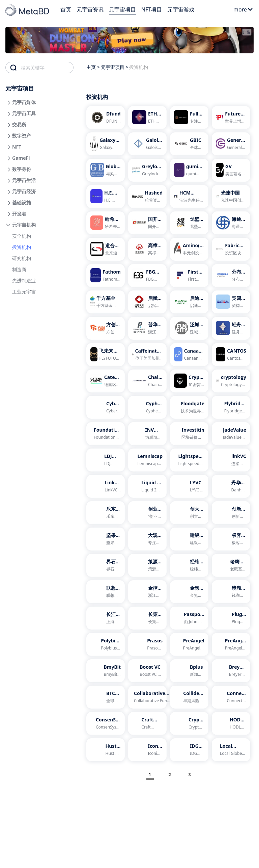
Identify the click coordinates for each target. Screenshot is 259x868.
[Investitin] (189, 434)
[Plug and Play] (231, 618)
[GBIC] (189, 144)
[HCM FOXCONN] (189, 197)
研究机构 (22, 258)
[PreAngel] (189, 644)
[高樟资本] (147, 249)
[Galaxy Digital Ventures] (106, 144)
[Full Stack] (189, 118)
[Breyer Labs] (231, 671)
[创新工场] (231, 513)
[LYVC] (189, 486)
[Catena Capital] (106, 381)
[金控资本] (147, 592)
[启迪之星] (189, 302)
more (243, 9)
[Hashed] (147, 197)
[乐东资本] (106, 513)
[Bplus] (189, 671)
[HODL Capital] (231, 723)
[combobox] (47, 68)
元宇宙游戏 (181, 9)
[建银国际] (189, 539)
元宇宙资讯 (90, 9)
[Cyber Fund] (106, 407)
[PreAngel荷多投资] (231, 644)
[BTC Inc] (106, 697)
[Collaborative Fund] (147, 697)
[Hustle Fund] (106, 750)
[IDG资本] (189, 750)
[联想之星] (106, 592)
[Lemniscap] (147, 460)
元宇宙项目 (122, 9)
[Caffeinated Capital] (147, 355)
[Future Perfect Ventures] (231, 118)
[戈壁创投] (189, 223)
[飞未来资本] (106, 355)
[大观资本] (147, 539)
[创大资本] (189, 513)
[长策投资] (147, 618)
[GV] (231, 170)
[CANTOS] (231, 355)
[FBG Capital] (147, 276)
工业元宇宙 (24, 292)
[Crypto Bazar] (189, 723)
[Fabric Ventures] (231, 249)
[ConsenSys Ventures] (106, 723)
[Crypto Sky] (189, 381)
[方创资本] (106, 328)
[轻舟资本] (231, 328)
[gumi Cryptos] (189, 170)
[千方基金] (106, 302)
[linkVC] (231, 460)
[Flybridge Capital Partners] (231, 407)
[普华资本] (147, 328)
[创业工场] (147, 513)
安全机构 (22, 236)
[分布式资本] (231, 276)
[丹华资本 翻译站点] (231, 486)
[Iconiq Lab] (147, 750)
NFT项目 (152, 9)
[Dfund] (106, 118)
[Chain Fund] (147, 381)
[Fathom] (106, 276)
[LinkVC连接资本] (106, 486)
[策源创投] (147, 565)
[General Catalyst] (231, 144)
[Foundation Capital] (106, 434)
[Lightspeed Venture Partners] (189, 460)
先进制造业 (24, 280)
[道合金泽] (106, 249)
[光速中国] (231, 197)
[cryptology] (231, 381)
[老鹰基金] (231, 565)
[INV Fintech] (147, 434)
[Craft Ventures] (147, 723)
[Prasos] (147, 644)
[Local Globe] (231, 750)
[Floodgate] (189, 407)
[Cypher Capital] (147, 407)
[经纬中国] (189, 565)
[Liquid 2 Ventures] (147, 486)
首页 (66, 9)
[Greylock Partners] (147, 170)
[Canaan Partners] (189, 355)
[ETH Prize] (147, 118)
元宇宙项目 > (115, 67)
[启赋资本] (147, 302)
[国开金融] (147, 223)
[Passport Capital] (189, 618)
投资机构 (22, 247)
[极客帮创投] (231, 539)
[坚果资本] (106, 539)
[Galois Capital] (147, 144)
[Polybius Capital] (106, 644)
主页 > (93, 67)
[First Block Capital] (189, 276)
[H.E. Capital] (106, 197)
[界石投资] (106, 565)
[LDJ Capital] (106, 460)
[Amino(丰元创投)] (189, 249)
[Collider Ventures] (189, 697)
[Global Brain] (106, 170)
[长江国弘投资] (106, 618)
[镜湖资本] (231, 592)
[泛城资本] (189, 328)
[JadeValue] (231, 434)
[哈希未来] (106, 223)
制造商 (19, 269)
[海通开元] (231, 223)
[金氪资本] (189, 592)
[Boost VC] (147, 671)
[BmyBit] (106, 671)
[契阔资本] (231, 302)
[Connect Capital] (231, 697)
